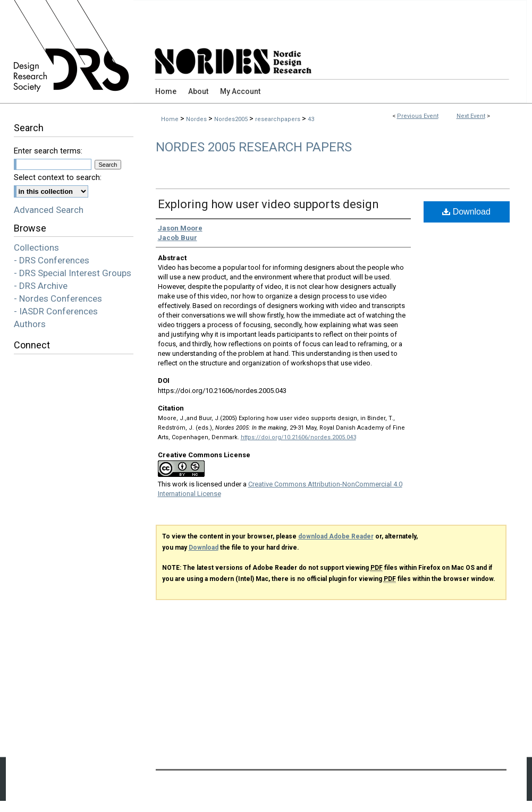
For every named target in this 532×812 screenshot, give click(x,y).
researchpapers (278, 119)
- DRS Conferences (52, 260)
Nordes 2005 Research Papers (254, 147)
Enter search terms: (48, 151)
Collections (36, 247)
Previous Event (418, 116)
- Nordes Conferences (58, 298)
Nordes (197, 119)
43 (311, 119)
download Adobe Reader (336, 536)
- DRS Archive (41, 286)
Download (466, 212)
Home (170, 119)
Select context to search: (58, 177)
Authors (30, 324)
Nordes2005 (232, 119)
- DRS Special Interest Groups (73, 273)
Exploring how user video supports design (268, 204)
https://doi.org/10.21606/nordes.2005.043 (298, 437)
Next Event (471, 116)
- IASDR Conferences (56, 311)
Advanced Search (49, 210)
